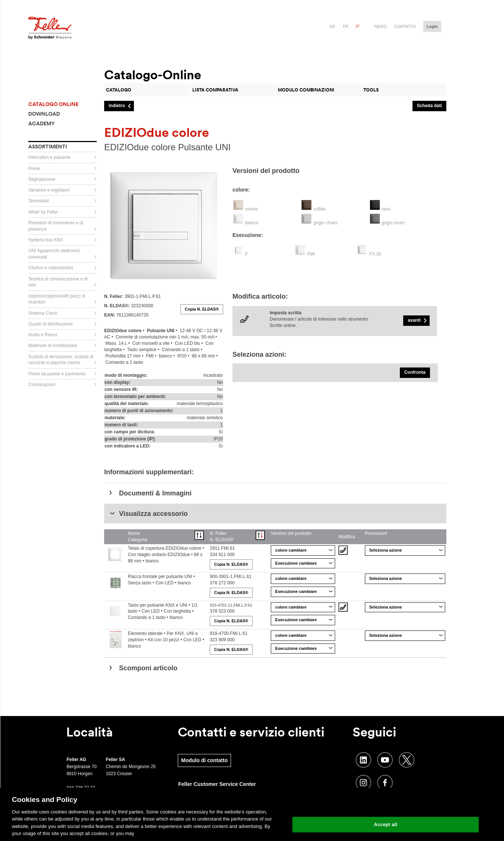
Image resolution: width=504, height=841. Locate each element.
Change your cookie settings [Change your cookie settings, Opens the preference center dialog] (386, 805)
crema (251, 209)
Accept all (386, 824)
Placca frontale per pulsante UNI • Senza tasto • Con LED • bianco (161, 580)
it (358, 26)
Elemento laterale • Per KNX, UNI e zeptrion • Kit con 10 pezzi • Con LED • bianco (166, 640)
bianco (252, 223)
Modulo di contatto (204, 760)
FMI (311, 254)
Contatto (405, 26)
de (333, 26)
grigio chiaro (326, 223)
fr (346, 26)
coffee (320, 209)
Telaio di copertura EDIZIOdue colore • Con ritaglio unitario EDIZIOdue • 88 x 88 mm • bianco (166, 555)
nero (386, 209)
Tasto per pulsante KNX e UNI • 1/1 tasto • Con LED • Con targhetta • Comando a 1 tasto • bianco (163, 612)
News (380, 26)
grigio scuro (393, 223)
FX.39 (375, 254)
